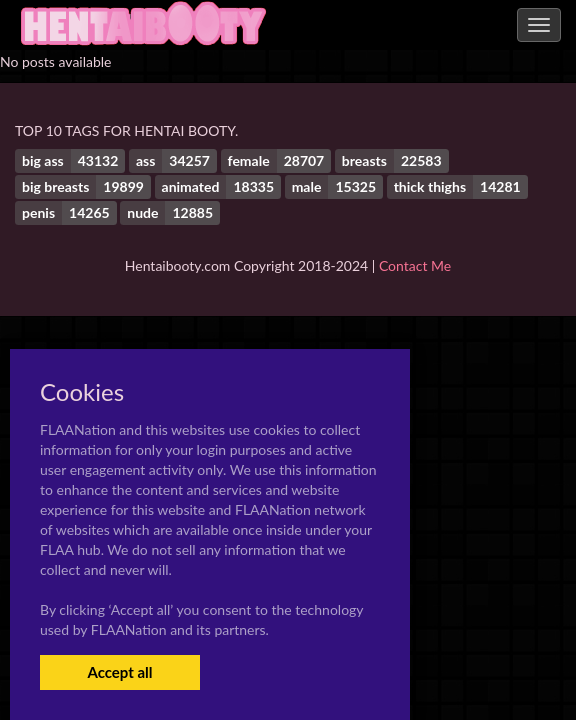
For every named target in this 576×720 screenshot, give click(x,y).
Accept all (119, 672)
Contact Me (415, 265)
